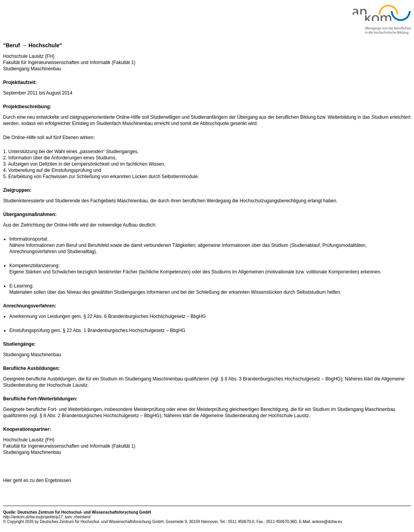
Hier (8, 480)
